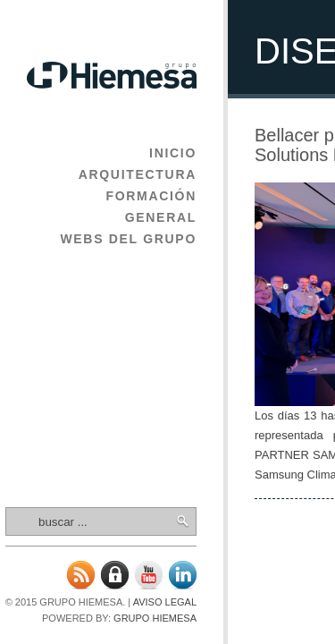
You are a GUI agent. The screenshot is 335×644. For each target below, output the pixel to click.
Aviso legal (165, 602)
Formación (151, 196)
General (161, 217)
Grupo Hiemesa (155, 618)
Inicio (173, 153)
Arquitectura (138, 174)
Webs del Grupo (128, 239)
